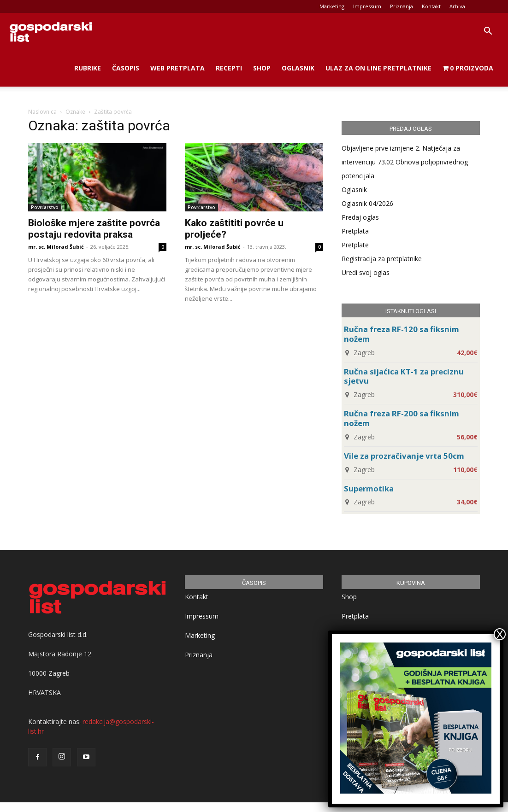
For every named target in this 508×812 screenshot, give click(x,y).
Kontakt (431, 6)
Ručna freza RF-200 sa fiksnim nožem (402, 418)
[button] (488, 32)
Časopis (126, 68)
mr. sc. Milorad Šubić (56, 247)
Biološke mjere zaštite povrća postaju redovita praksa (94, 229)
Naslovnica (42, 112)
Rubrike (88, 68)
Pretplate (355, 245)
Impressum (367, 6)
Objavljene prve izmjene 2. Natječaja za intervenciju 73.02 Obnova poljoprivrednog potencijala (405, 162)
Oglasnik (298, 68)
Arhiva (457, 6)
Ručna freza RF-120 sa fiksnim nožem (402, 334)
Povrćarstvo (45, 207)
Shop (262, 68)
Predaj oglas (360, 217)
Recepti (229, 68)
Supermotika (369, 488)
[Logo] (51, 31)
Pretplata (355, 231)
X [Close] (500, 634)
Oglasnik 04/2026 (367, 203)
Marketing (332, 6)
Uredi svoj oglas (366, 272)
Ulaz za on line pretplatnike (378, 68)
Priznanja (402, 6)
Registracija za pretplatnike (382, 259)
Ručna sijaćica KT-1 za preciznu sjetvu (404, 376)
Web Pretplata (177, 68)
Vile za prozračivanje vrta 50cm (404, 456)
